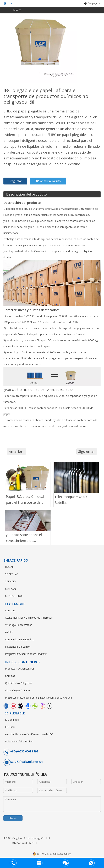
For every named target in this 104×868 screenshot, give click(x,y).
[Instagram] (42, 706)
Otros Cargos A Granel (18, 690)
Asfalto (9, 632)
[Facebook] (28, 706)
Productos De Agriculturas (20, 669)
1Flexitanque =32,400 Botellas (71, 500)
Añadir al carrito (50, 181)
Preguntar (15, 181)
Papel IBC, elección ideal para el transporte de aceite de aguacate (25, 500)
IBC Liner (10, 727)
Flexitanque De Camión (18, 647)
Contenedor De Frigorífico (20, 639)
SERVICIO (10, 581)
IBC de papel (12, 720)
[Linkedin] (6, 706)
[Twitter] (50, 706)
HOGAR (9, 567)
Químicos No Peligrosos (19, 683)
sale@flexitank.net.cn (26, 762)
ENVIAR (13, 818)
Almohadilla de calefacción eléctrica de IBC (29, 734)
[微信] (35, 706)
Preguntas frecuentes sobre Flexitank (26, 654)
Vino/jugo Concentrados (19, 625)
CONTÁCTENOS (14, 596)
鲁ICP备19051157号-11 (24, 843)
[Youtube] (13, 706)
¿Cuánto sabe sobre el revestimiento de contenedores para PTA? (26, 538)
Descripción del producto (26, 194)
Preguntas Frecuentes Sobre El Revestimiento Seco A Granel (39, 698)
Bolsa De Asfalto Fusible (19, 741)
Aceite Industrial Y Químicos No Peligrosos (29, 618)
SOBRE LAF (12, 574)
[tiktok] (21, 706)
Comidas (10, 610)
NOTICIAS (11, 589)
